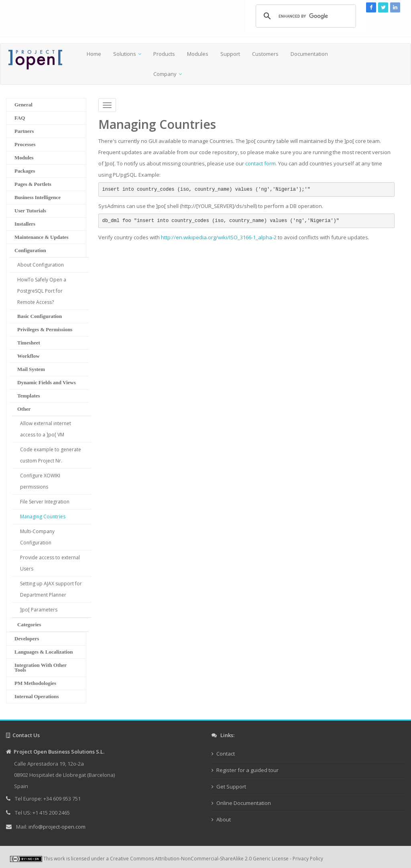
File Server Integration (45, 502)
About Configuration (41, 265)
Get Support (231, 786)
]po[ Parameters (39, 610)
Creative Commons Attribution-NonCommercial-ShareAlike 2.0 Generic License (199, 859)
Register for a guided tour (247, 770)
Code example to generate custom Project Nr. (51, 455)
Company (165, 74)
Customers (265, 54)
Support (230, 54)
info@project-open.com (56, 827)
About (224, 819)
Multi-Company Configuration (37, 537)
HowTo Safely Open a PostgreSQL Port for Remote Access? (42, 291)
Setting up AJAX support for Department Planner (51, 589)
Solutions (125, 54)
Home (94, 54)
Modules (198, 54)
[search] (305, 16)
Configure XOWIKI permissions (40, 481)
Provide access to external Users (50, 563)
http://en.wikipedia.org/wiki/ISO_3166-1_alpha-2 (219, 237)
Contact (226, 754)
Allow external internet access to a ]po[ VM (46, 429)
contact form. (261, 163)
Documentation (309, 54)
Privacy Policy (308, 859)
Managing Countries (43, 517)
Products (164, 54)
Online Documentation (244, 803)
